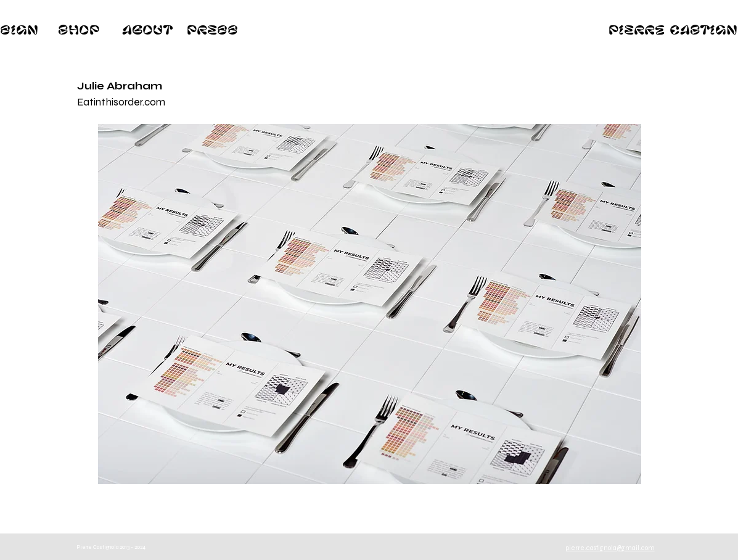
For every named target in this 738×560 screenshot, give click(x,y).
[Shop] (79, 30)
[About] (148, 30)
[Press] (213, 30)
